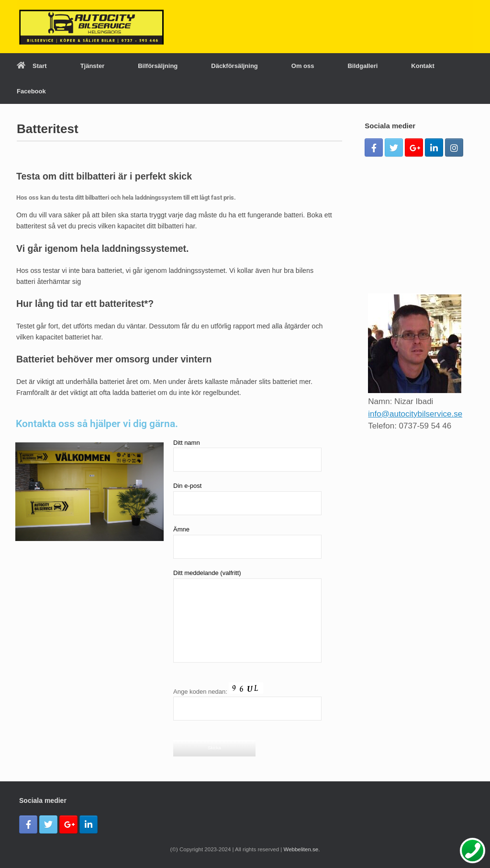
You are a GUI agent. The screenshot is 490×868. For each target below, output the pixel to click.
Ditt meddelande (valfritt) (247, 616)
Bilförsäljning (158, 66)
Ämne (247, 542)
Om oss (303, 66)
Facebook (31, 91)
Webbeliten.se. (302, 849)
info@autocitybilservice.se (415, 414)
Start (32, 66)
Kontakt (423, 66)
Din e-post (247, 499)
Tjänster (93, 66)
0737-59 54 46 (425, 426)
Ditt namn (247, 456)
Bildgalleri (362, 66)
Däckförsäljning (234, 66)
